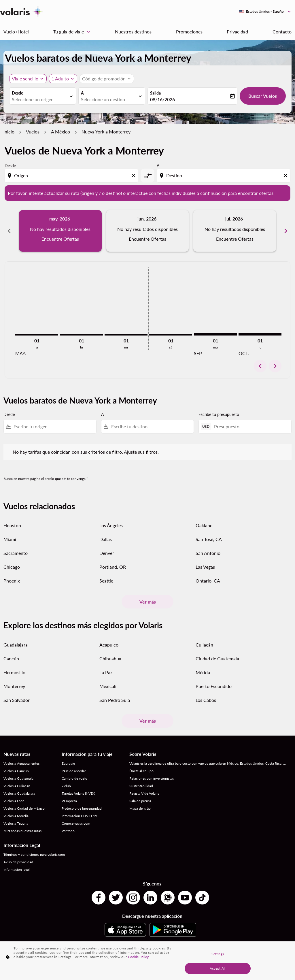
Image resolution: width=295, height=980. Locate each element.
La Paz (106, 672)
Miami (10, 539)
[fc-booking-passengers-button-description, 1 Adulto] (60, 79)
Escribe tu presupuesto (219, 414)
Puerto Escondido (214, 686)
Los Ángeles (111, 525)
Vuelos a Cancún (16, 771)
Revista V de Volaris (144, 793)
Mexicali (108, 686)
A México (60, 132)
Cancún (11, 658)
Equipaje (68, 763)
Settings (218, 954)
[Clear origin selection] (134, 176)
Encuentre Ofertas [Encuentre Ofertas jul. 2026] (235, 239)
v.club (66, 786)
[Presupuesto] (250, 426)
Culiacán (204, 645)
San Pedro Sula (115, 700)
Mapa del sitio (140, 808)
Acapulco (109, 645)
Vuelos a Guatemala (18, 778)
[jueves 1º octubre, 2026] (260, 334)
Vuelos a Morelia (16, 816)
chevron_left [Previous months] (9, 231)
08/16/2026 (162, 99)
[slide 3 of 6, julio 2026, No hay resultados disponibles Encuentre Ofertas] (235, 231)
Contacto (282, 32)
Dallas (106, 539)
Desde (17, 93)
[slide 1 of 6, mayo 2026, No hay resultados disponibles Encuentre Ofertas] (60, 231)
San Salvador (17, 700)
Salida (155, 93)
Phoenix (12, 581)
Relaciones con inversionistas (152, 778)
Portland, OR (113, 567)
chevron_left (260, 366)
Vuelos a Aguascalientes (21, 763)
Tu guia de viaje (73, 32)
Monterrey (14, 686)
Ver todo (68, 831)
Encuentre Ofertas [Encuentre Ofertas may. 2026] (60, 239)
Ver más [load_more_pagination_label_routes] (148, 602)
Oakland (204, 525)
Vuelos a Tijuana (16, 823)
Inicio (9, 132)
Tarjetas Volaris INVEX (78, 793)
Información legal (17, 869)
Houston (12, 525)
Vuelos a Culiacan (17, 786)
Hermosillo (14, 672)
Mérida (203, 672)
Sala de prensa (140, 801)
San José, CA (209, 539)
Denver (107, 553)
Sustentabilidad (141, 786)
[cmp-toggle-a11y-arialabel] (147, 176)
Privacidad (237, 32)
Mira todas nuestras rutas (22, 831)
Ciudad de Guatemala (217, 658)
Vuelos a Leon (14, 801)
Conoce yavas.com (76, 823)
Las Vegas (205, 567)
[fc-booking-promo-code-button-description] (104, 79)
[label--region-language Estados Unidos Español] (265, 12)
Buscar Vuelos (263, 96)
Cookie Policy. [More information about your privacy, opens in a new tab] (139, 957)
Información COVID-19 (79, 816)
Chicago (12, 567)
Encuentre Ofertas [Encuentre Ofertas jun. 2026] (147, 239)
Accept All (218, 968)
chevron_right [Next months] (286, 231)
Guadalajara (16, 645)
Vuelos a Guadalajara (19, 793)
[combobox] (40, 99)
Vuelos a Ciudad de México (24, 808)
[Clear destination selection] (286, 176)
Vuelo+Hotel (16, 32)
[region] (147, 961)
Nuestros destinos (133, 32)
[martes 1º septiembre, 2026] (215, 334)
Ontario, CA (208, 581)
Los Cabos (206, 700)
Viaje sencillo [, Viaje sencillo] (25, 79)
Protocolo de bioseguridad (82, 808)
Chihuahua (110, 658)
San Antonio (208, 553)
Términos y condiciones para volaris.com (34, 854)
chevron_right (275, 366)
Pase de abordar (74, 771)
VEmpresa (69, 801)
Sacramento (16, 553)
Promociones (189, 32)
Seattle (106, 581)
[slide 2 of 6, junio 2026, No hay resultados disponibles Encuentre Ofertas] (148, 231)
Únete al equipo (141, 771)
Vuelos (33, 132)
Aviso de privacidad (18, 862)
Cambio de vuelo (74, 778)
